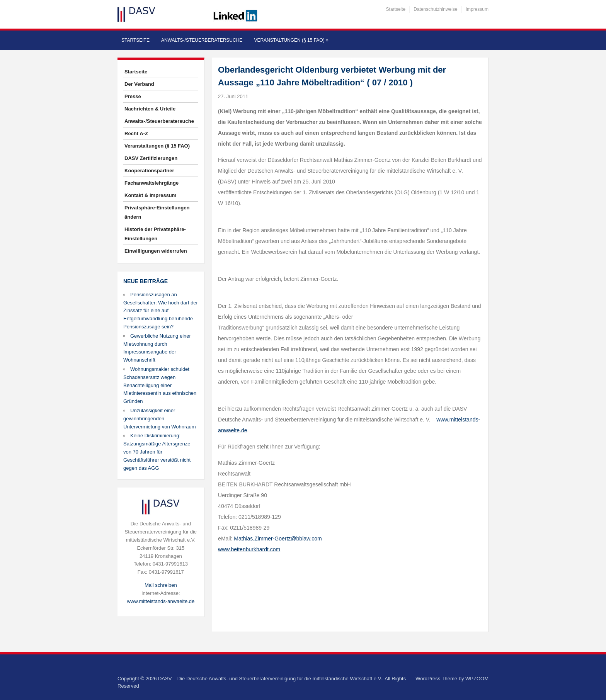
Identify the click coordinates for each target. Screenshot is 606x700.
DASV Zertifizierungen (151, 158)
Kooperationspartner (149, 171)
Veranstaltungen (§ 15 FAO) (291, 40)
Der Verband (139, 84)
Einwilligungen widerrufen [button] (156, 251)
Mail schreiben (161, 585)
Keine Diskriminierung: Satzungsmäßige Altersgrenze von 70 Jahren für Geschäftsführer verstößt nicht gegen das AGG (157, 452)
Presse (133, 96)
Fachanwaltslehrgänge (151, 183)
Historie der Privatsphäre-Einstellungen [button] (155, 234)
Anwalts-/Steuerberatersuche (202, 40)
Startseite (396, 9)
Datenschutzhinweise (435, 9)
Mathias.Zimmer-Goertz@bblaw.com (278, 539)
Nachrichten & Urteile (150, 109)
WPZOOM (477, 679)
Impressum (477, 9)
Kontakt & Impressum (150, 195)
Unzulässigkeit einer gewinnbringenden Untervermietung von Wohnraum (160, 419)
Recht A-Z (136, 133)
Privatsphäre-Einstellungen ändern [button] (157, 212)
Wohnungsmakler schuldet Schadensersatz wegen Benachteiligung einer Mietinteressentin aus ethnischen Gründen (160, 385)
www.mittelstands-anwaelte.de (161, 601)
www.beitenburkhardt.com (249, 549)
